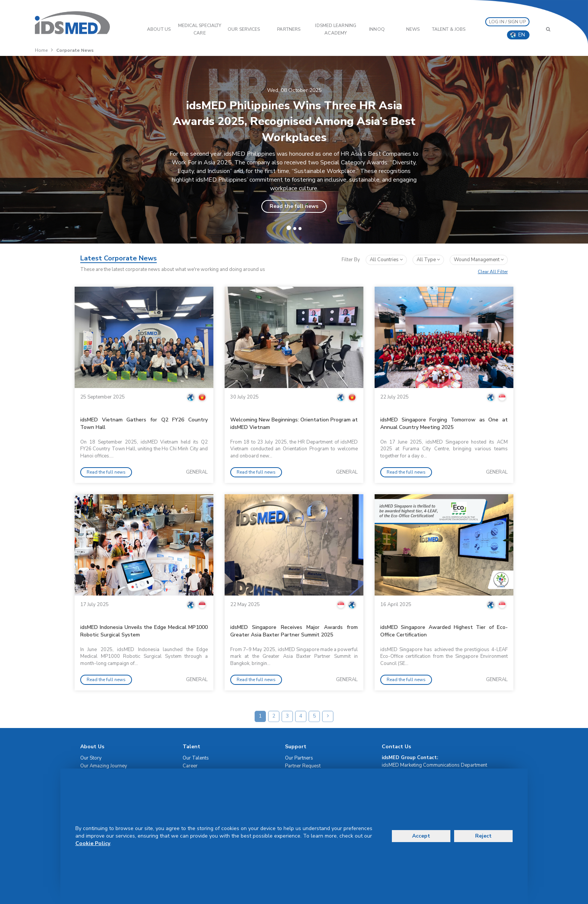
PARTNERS (289, 29)
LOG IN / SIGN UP (507, 22)
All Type (428, 260)
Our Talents (196, 758)
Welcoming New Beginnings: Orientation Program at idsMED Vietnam (294, 423)
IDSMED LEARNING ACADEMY (336, 29)
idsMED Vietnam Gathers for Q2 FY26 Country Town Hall (144, 423)
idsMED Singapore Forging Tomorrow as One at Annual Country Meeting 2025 (444, 423)
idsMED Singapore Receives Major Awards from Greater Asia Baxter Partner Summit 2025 (294, 631)
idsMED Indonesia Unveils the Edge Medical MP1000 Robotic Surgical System (144, 631)
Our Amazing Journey (104, 766)
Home (41, 50)
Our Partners (299, 758)
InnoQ (377, 29)
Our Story (91, 758)
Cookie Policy (93, 843)
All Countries (386, 260)
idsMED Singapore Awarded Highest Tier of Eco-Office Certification (444, 631)
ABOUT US (159, 29)
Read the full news (294, 206)
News (413, 29)
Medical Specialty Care (200, 29)
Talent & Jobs (449, 29)
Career (190, 766)
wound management (479, 260)
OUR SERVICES (244, 29)
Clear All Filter (493, 272)
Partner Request (303, 766)
